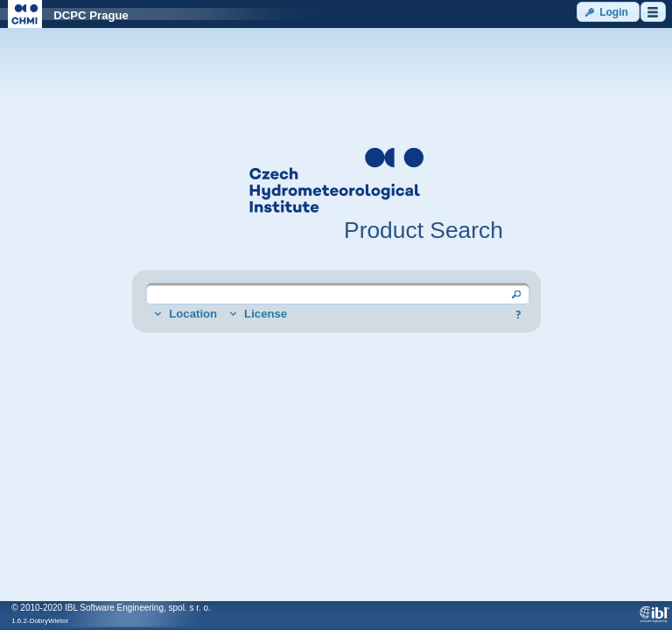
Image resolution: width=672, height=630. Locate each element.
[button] (608, 12)
